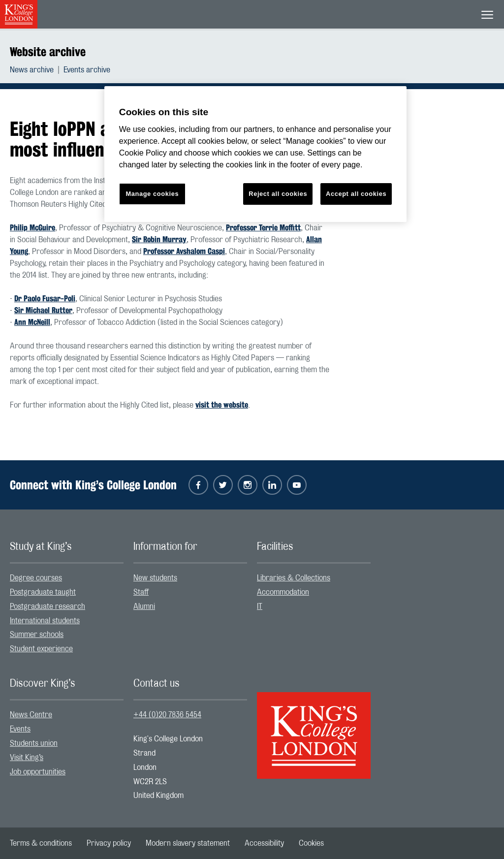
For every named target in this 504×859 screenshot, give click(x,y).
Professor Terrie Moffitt (263, 228)
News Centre (31, 715)
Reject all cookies (278, 194)
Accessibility (264, 843)
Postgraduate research (47, 606)
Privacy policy (109, 843)
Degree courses (36, 578)
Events (20, 729)
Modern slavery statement (188, 843)
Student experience (41, 649)
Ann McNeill (32, 322)
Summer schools (37, 635)
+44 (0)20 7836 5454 (167, 715)
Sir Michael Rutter (43, 310)
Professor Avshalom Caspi (184, 251)
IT (260, 606)
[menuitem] (37, 70)
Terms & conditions (41, 843)
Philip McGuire (32, 228)
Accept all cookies (356, 194)
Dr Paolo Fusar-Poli (45, 299)
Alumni (144, 606)
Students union (34, 743)
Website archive (48, 52)
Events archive (87, 70)
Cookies (311, 843)
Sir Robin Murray (159, 239)
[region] (255, 154)
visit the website (222, 405)
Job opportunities (38, 772)
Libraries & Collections (294, 578)
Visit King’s (27, 758)
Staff (141, 592)
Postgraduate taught (43, 592)
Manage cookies (152, 194)
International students (45, 621)
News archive (32, 70)
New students (155, 578)
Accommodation (283, 592)
